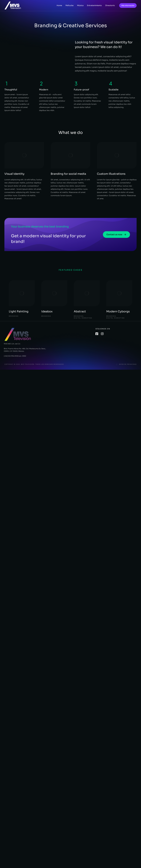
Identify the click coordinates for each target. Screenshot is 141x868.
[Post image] (22, 293)
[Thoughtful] (7, 84)
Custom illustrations (111, 174)
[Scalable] (111, 84)
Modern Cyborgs (118, 311)
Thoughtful (11, 90)
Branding (14, 316)
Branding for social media (68, 174)
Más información (128, 6)
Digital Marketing (83, 318)
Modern (44, 90)
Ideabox (47, 311)
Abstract (80, 311)
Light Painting (19, 311)
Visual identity (14, 174)
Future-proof (81, 90)
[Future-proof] (76, 84)
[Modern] (41, 84)
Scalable (113, 90)
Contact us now (116, 235)
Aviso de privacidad (128, 364)
